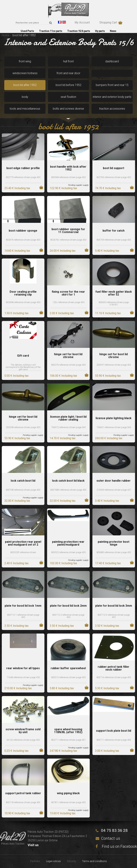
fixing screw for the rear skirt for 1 (68, 293)
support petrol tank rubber (23, 793)
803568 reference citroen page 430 (68, 177)
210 (18, 688)
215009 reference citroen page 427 (114, 490)
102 (63, 563)
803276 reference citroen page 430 (68, 365)
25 (17, 188)
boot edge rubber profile (23, 168)
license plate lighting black (114, 418)
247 (63, 751)
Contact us (111, 838)
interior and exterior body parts (112, 97)
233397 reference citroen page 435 (114, 365)
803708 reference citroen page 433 (23, 490)
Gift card (23, 356)
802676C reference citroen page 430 (68, 240)
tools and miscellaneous (25, 109)
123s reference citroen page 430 (68, 302)
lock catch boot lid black (68, 481)
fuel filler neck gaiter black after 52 (114, 293)
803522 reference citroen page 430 (68, 552)
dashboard (112, 61)
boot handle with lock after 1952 (68, 168)
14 (17, 251)
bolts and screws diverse (68, 109)
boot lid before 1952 (68, 85)
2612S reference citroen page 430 (23, 740)
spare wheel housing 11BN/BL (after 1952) (68, 731)
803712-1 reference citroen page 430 (23, 616)
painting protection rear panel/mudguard (68, 543)
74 (108, 188)
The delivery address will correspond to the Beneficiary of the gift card (23, 367)
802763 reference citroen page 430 (114, 177)
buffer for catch (114, 231)
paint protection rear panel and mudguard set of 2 (23, 543)
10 (17, 813)
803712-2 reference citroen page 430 (68, 616)
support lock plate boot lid (114, 731)
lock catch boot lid (23, 481)
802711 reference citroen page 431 (68, 740)
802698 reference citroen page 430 (23, 302)
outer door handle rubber (114, 481)
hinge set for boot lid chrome (68, 356)
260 (109, 438)
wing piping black (68, 793)
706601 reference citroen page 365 (114, 427)
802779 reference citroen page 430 (23, 177)
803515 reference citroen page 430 (68, 677)
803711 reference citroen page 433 (114, 740)
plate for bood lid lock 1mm (23, 606)
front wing (25, 61)
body (25, 97)
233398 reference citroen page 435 (23, 427)
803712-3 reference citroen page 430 (114, 616)
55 (108, 376)
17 (108, 563)
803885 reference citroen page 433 (114, 552)
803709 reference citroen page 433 (114, 240)
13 (63, 813)
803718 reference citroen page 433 (23, 802)
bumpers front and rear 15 (112, 85)
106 (63, 376)
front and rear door (68, 73)
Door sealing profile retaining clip (23, 293)
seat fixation (68, 97)
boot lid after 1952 (25, 85)
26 (63, 251)
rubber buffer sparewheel (68, 668)
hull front (68, 61)
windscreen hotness (25, 73)
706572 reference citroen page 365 (68, 427)
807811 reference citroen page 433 (68, 802)
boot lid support (114, 168)
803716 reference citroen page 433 (114, 677)
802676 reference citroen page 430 (23, 240)
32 (17, 501)
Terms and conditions (94, 861)
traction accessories (112, 109)
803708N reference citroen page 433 (68, 490)
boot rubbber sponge (23, 231)
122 (63, 188)
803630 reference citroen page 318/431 (114, 303)
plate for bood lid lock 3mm (114, 606)
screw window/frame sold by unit (23, 731)
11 (108, 313)
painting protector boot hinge (114, 543)
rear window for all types (23, 668)
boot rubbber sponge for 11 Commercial (68, 231)
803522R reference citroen (23, 552)
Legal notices (53, 861)
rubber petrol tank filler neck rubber (114, 668)
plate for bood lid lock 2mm (68, 606)
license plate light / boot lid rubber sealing (68, 418)
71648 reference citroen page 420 (23, 677)
